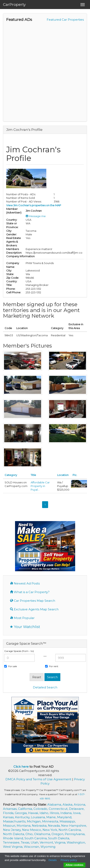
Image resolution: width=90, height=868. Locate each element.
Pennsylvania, (75, 834)
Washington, (76, 842)
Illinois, (55, 813)
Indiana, (67, 813)
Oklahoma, (43, 834)
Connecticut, (59, 809)
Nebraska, (40, 826)
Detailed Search (45, 687)
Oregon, (58, 834)
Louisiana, (39, 817)
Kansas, (9, 817)
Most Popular (22, 618)
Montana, (24, 826)
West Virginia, (13, 847)
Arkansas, (11, 809)
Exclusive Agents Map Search (34, 609)
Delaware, (77, 809)
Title (33, 475)
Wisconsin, (32, 847)
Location (63, 475)
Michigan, (34, 821)
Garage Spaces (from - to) (19, 651)
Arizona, (80, 804)
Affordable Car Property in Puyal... (40, 486)
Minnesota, (51, 821)
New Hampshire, (74, 826)
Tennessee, (12, 842)
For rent (52, 666)
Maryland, (65, 817)
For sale (11, 666)
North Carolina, (70, 830)
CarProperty (14, 5)
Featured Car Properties (65, 20)
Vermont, (47, 842)
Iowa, (77, 813)
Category (11, 475)
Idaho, (45, 813)
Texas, (26, 842)
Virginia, (61, 842)
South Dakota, (59, 838)
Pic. (75, 475)
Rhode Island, (14, 838)
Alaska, (68, 804)
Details (53, 860)
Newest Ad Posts (25, 583)
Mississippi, (68, 821)
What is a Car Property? (30, 592)
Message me (36, 216)
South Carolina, (36, 838)
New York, (51, 830)
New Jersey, (13, 830)
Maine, (52, 817)
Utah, (35, 842)
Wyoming (48, 847)
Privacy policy (69, 860)
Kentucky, (23, 817)
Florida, (9, 813)
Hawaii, (34, 813)
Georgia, (21, 813)
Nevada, (55, 826)
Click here (21, 767)
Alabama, (55, 804)
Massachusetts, (15, 821)
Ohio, (30, 834)
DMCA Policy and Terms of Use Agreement (38, 779)
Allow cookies (74, 865)
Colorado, (41, 809)
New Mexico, (32, 830)
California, (26, 809)
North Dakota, (14, 834)
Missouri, (10, 826)
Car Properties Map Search (33, 601)
